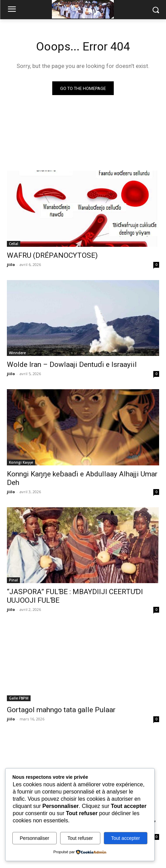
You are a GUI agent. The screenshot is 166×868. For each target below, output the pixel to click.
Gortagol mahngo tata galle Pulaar (61, 710)
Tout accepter (125, 838)
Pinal (13, 580)
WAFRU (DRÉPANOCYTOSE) (52, 255)
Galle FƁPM (19, 698)
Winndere (17, 353)
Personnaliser (35, 838)
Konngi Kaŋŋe (21, 462)
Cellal (14, 244)
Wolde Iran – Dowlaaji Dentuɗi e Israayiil (72, 364)
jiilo (11, 264)
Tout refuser (80, 838)
